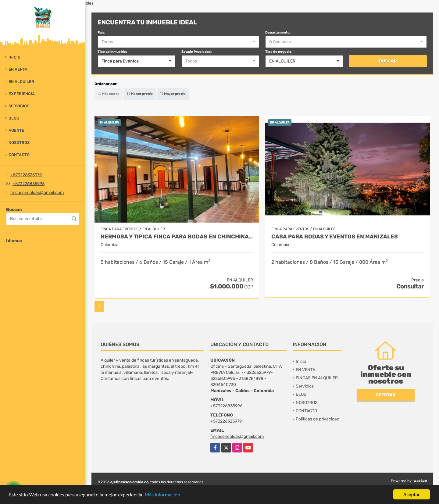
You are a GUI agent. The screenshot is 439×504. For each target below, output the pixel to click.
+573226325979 (26, 175)
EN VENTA (18, 69)
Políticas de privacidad (318, 419)
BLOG (14, 118)
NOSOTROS (19, 143)
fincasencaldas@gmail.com (37, 193)
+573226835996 (29, 184)
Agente (16, 130)
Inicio (14, 57)
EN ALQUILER (21, 82)
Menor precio (140, 94)
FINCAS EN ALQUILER (317, 378)
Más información (162, 495)
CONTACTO (19, 155)
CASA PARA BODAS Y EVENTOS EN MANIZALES (335, 237)
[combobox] (178, 42)
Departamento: (278, 32)
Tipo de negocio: (279, 52)
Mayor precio (173, 94)
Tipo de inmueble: (112, 52)
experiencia (22, 94)
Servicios (19, 106)
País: (101, 32)
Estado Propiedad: (196, 52)
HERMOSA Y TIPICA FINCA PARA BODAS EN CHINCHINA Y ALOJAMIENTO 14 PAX (177, 237)
